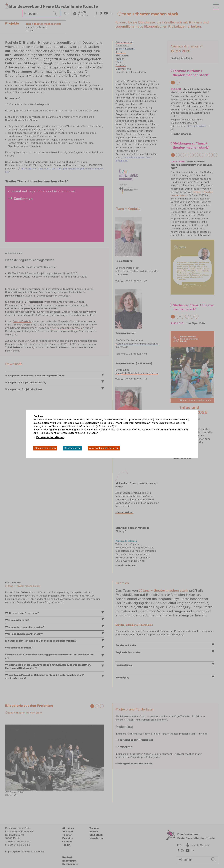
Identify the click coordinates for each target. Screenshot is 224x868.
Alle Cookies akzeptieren (104, 448)
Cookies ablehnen (45, 448)
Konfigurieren (72, 448)
